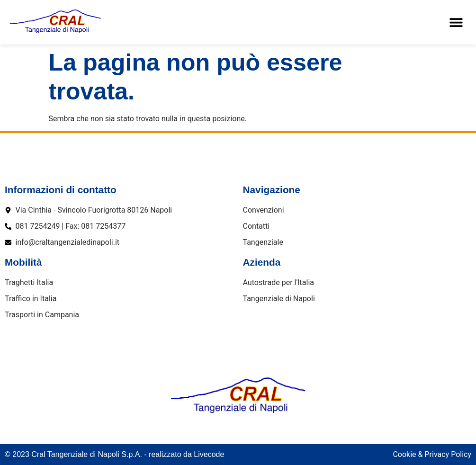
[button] (456, 22)
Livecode (209, 454)
